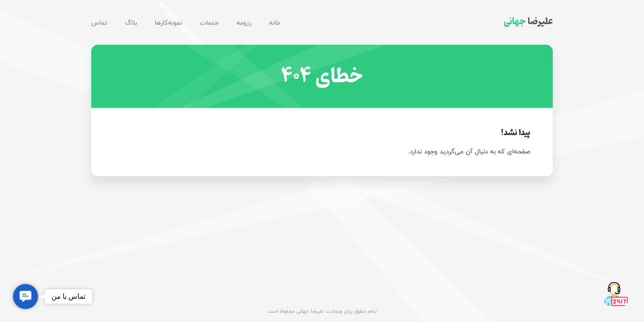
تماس (99, 23)
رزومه (244, 23)
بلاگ (131, 23)
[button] (25, 297)
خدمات (209, 23)
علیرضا (528, 21)
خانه (275, 23)
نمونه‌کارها (168, 23)
